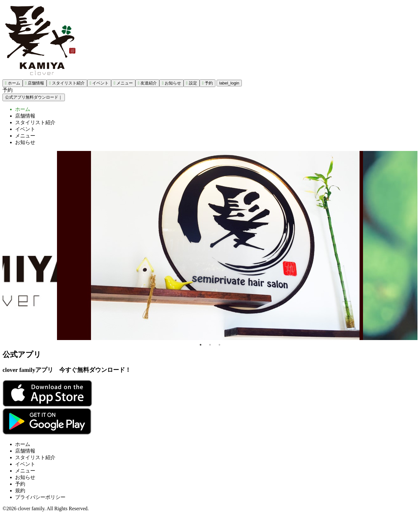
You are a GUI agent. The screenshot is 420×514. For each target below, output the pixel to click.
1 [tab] (201, 345)
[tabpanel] (210, 245)
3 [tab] (219, 345)
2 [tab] (210, 345)
